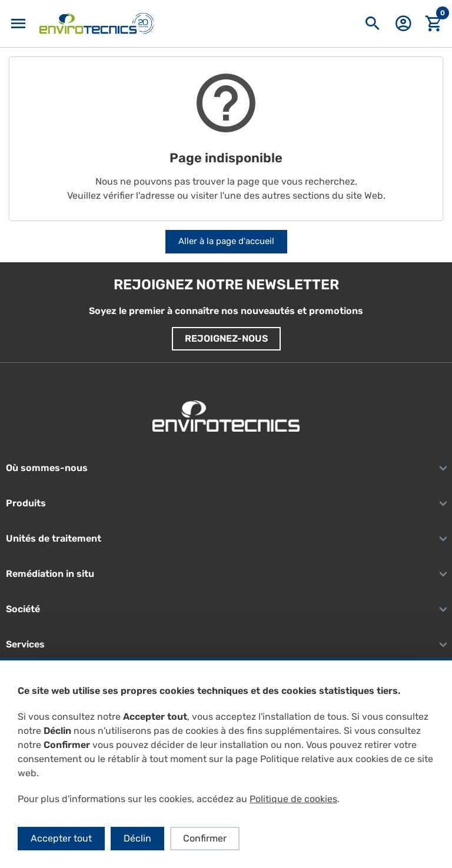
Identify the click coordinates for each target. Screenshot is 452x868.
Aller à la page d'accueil (226, 241)
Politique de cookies (293, 799)
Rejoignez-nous (226, 338)
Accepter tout (61, 838)
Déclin (137, 838)
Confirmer (205, 838)
